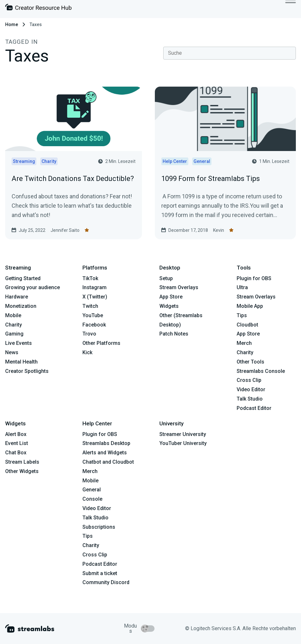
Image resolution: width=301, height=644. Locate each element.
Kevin (219, 230)
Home (12, 24)
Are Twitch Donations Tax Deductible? (73, 179)
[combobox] (230, 53)
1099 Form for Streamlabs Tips (211, 179)
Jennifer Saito (65, 230)
